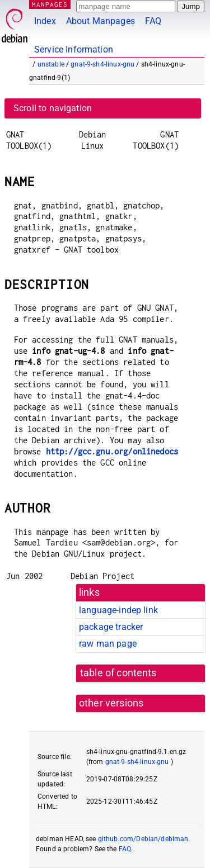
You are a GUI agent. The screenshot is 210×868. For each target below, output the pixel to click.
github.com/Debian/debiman (143, 839)
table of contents (118, 673)
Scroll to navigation (53, 108)
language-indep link (118, 610)
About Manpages (101, 21)
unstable (51, 64)
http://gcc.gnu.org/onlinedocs (112, 451)
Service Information (74, 49)
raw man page (108, 644)
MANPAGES (50, 4)
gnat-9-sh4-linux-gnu (102, 64)
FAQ (153, 21)
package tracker (111, 627)
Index (45, 21)
